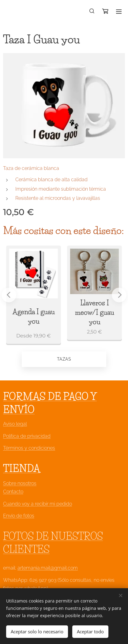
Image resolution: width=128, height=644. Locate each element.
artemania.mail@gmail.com (48, 568)
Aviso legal (15, 424)
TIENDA (22, 468)
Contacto (13, 492)
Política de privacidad (27, 436)
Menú (119, 12)
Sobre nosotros (20, 483)
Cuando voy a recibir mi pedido (38, 504)
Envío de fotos (19, 516)
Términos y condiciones (29, 448)
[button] (92, 11)
